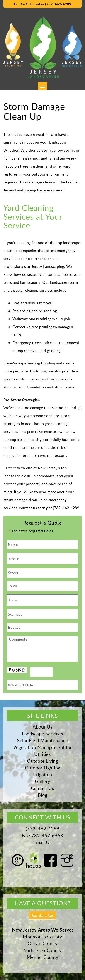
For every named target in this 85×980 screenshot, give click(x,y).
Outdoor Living (42, 761)
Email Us (42, 842)
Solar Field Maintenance (42, 740)
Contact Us (42, 788)
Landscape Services (42, 734)
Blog (42, 795)
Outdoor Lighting (43, 768)
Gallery (42, 781)
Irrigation (43, 774)
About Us (42, 727)
